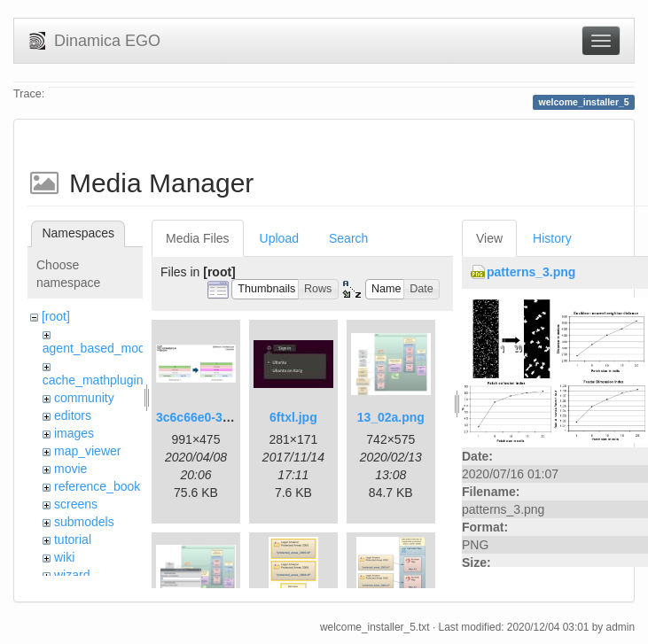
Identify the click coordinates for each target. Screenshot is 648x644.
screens (76, 504)
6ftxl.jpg (293, 417)
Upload (279, 238)
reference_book (97, 486)
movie (70, 469)
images (74, 433)
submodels (84, 522)
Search (348, 238)
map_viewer (87, 451)
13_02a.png (391, 417)
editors (73, 415)
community (84, 398)
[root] (56, 316)
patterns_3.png (531, 272)
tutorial (73, 539)
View (489, 238)
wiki (64, 557)
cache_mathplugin (93, 380)
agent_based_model (99, 348)
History (552, 238)
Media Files (198, 238)
